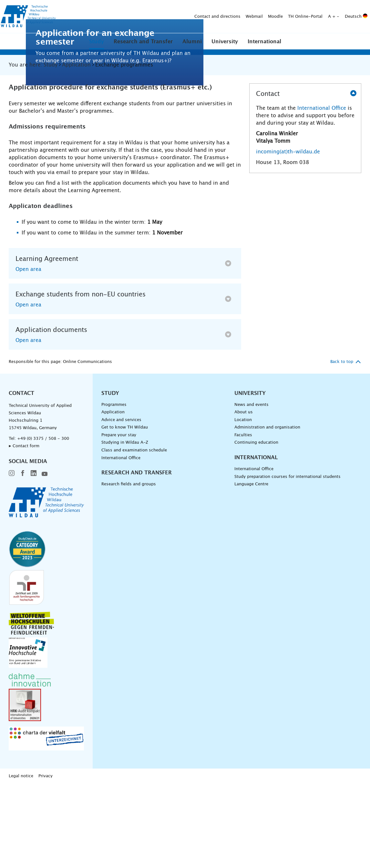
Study (97, 42)
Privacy (46, 860)
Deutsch (255, 17)
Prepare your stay (119, 519)
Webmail (153, 17)
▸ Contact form (24, 530)
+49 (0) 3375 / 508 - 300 (43, 523)
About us (244, 496)
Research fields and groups (129, 568)
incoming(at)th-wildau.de (288, 236)
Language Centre (251, 568)
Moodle (174, 17)
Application (113, 496)
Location (243, 504)
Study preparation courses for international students (288, 561)
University (225, 42)
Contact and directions (116, 17)
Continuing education (256, 527)
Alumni (192, 42)
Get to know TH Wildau (125, 512)
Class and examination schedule (134, 534)
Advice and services (121, 504)
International (264, 42)
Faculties (243, 519)
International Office (322, 192)
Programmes (114, 489)
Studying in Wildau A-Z (125, 527)
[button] (97, 41)
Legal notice (21, 860)
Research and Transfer (143, 42)
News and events (252, 489)
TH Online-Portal (204, 17)
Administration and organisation (267, 512)
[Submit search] (360, 17)
